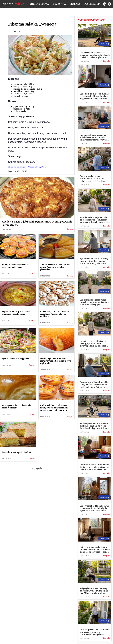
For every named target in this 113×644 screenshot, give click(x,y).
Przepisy (75, 4)
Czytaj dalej (37, 468)
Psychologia (92, 4)
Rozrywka (59, 4)
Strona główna (39, 4)
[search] (109, 4)
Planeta (13, 4)
